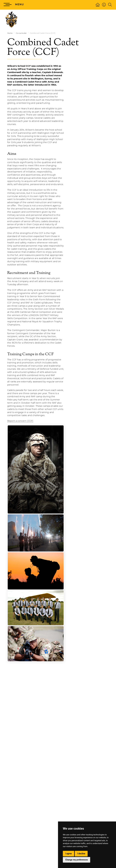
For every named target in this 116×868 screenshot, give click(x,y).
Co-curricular (21, 33)
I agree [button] (68, 854)
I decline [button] (81, 854)
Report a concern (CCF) (20, 421)
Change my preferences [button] (77, 860)
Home (10, 33)
